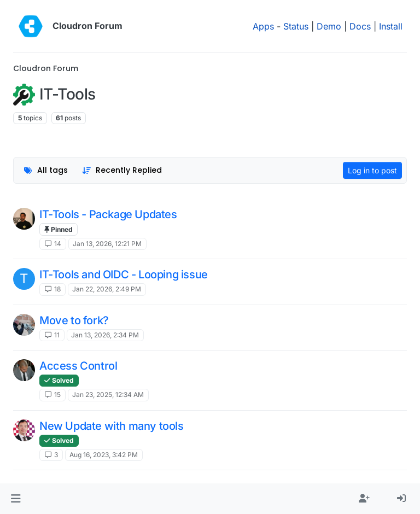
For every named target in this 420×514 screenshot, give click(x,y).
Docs (360, 26)
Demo (329, 26)
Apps (263, 26)
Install (391, 26)
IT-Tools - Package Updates (108, 214)
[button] (16, 499)
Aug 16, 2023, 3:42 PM (104, 455)
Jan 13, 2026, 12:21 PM (107, 244)
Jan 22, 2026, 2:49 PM (107, 289)
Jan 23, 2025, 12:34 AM (108, 395)
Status (296, 26)
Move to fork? (74, 320)
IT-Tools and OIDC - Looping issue (124, 274)
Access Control (78, 366)
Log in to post (372, 170)
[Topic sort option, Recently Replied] (122, 170)
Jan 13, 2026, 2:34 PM (105, 335)
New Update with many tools (112, 426)
